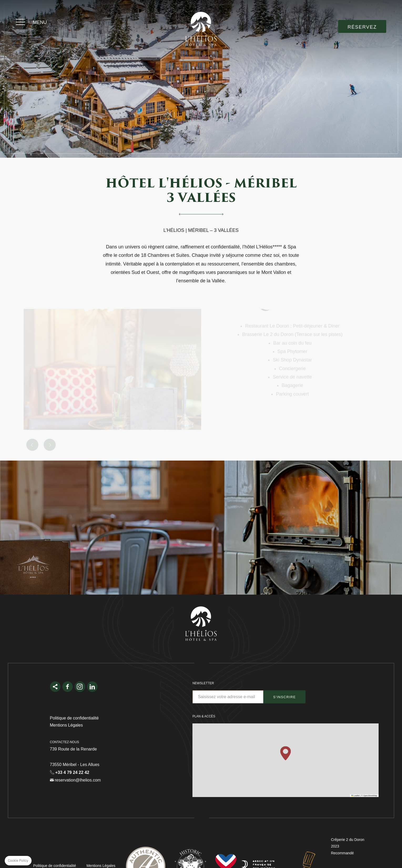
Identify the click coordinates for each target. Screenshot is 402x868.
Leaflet (355, 796)
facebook (68, 687)
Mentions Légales (66, 725)
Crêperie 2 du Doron (348, 840)
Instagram (80, 687)
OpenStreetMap (370, 796)
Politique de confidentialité (74, 718)
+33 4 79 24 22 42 (60, 22)
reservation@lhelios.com (77, 22)
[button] (286, 753)
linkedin (92, 687)
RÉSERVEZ (362, 27)
